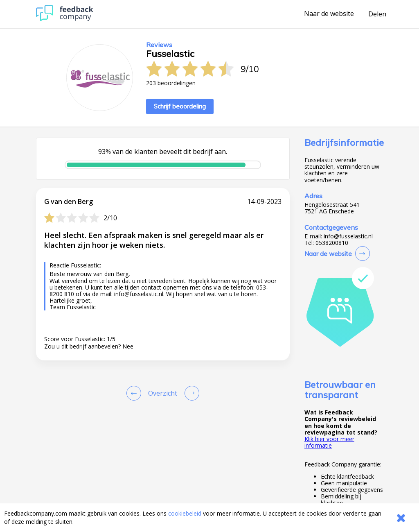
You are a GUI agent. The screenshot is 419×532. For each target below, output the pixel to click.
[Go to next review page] (190, 393)
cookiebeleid (185, 513)
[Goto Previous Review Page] (135, 393)
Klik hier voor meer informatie (329, 442)
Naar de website (329, 14)
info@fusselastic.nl (348, 236)
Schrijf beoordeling (180, 106)
